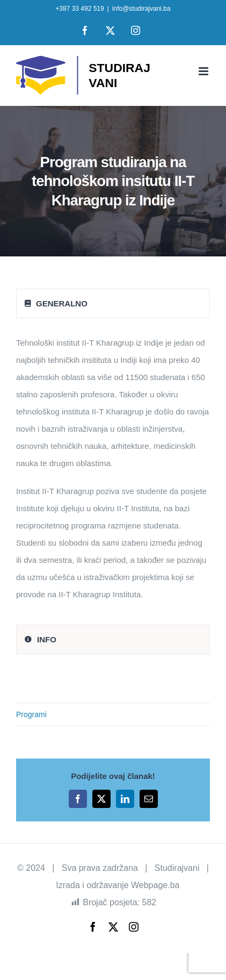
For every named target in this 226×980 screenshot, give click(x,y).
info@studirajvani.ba (141, 9)
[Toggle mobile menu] (204, 71)
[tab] (113, 303)
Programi (31, 714)
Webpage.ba (155, 885)
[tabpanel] (113, 474)
